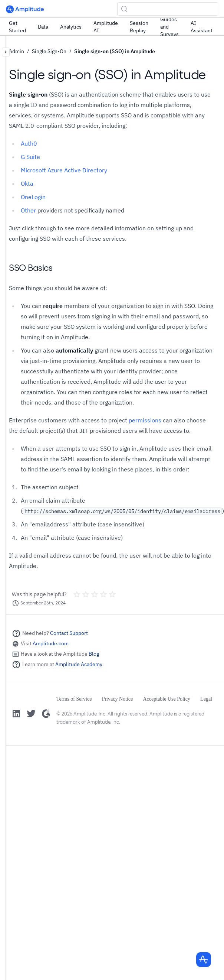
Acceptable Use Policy (167, 699)
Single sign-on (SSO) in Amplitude (115, 51)
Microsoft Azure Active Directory (64, 170)
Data (43, 27)
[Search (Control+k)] (168, 9)
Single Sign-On (49, 51)
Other (28, 210)
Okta (27, 184)
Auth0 (29, 143)
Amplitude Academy (79, 664)
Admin (17, 51)
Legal (206, 699)
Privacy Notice (118, 699)
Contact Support (69, 633)
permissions (145, 420)
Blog (94, 654)
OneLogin (33, 197)
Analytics (71, 27)
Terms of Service (74, 699)
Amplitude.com (51, 643)
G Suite (30, 157)
